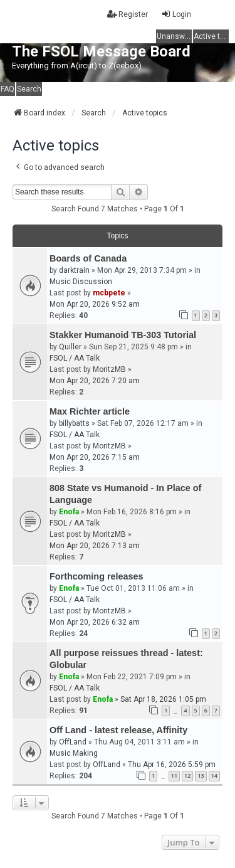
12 (187, 775)
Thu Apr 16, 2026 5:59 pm (172, 765)
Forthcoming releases (97, 576)
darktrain (74, 270)
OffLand (73, 742)
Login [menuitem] (176, 14)
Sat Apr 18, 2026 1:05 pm (163, 699)
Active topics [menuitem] (211, 36)
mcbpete (109, 293)
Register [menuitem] (128, 14)
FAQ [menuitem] (8, 89)
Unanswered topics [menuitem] (174, 36)
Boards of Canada (88, 258)
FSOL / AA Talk (75, 358)
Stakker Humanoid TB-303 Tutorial (123, 335)
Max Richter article (90, 411)
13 (201, 775)
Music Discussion (81, 282)
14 (214, 775)
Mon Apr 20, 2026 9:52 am (95, 304)
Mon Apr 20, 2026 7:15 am (95, 457)
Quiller (70, 347)
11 (174, 775)
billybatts (74, 423)
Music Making (74, 753)
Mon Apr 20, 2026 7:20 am (95, 381)
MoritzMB (109, 369)
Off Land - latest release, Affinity (118, 730)
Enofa (69, 512)
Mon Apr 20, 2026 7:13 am (95, 546)
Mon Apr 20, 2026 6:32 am (95, 622)
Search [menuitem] (29, 89)
